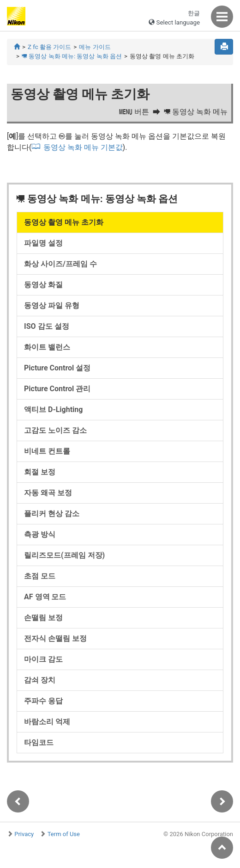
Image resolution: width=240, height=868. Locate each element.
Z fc (49, 47)
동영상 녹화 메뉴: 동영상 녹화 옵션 (72, 56)
